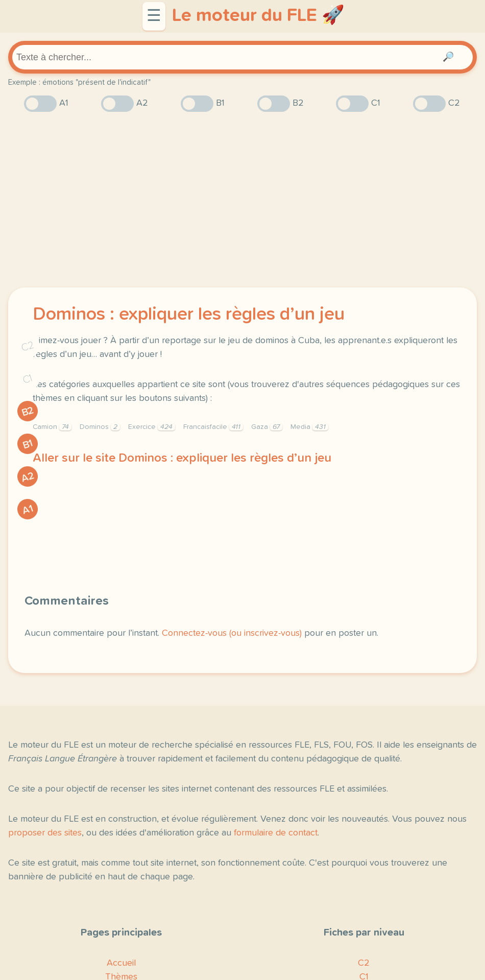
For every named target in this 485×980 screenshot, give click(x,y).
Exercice (152, 427)
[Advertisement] (243, 200)
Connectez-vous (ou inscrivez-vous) (232, 633)
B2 (28, 412)
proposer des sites (45, 833)
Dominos (100, 427)
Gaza (267, 427)
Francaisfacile (213, 427)
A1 (28, 510)
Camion (52, 427)
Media (309, 427)
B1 (28, 444)
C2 (28, 346)
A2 (28, 477)
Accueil (121, 963)
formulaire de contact (276, 833)
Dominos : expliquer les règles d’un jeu (189, 315)
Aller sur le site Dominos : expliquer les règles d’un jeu (182, 458)
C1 (28, 379)
